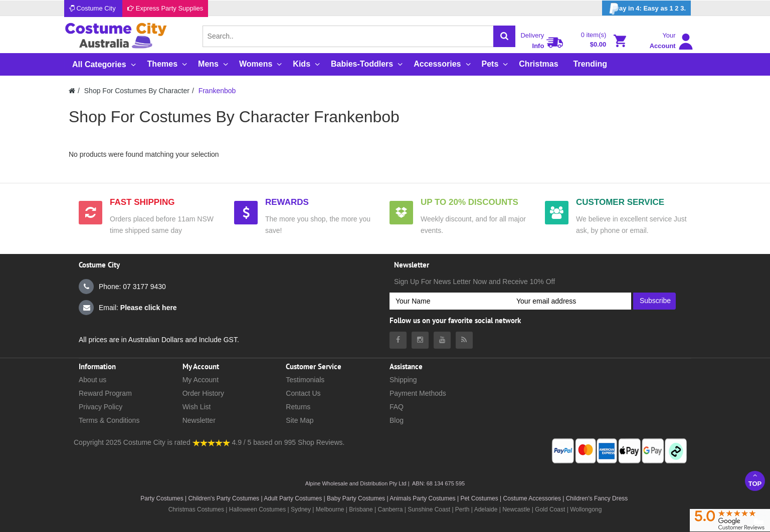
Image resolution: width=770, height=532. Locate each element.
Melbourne (330, 509)
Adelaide (486, 509)
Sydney (301, 509)
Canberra (390, 509)
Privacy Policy (101, 407)
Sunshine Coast (429, 509)
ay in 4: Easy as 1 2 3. (646, 9)
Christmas (538, 64)
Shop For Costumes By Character (137, 91)
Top (755, 480)
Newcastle (517, 509)
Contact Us (303, 393)
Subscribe (655, 301)
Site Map (300, 420)
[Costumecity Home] (72, 91)
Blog (397, 420)
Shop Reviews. (321, 442)
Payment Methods (418, 393)
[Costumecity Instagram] (420, 340)
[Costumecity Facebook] (398, 340)
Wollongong (586, 509)
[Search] (504, 36)
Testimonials (305, 380)
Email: (128, 308)
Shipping (403, 380)
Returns (298, 407)
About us (92, 380)
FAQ (397, 407)
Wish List (197, 407)
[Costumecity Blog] (464, 340)
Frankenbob (217, 91)
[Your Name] (450, 301)
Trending (591, 64)
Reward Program (105, 393)
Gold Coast (550, 509)
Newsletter (199, 420)
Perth (462, 509)
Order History (203, 393)
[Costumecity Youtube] (442, 340)
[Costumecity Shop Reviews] (211, 442)
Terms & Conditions (109, 420)
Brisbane (361, 509)
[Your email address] (571, 301)
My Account (201, 380)
